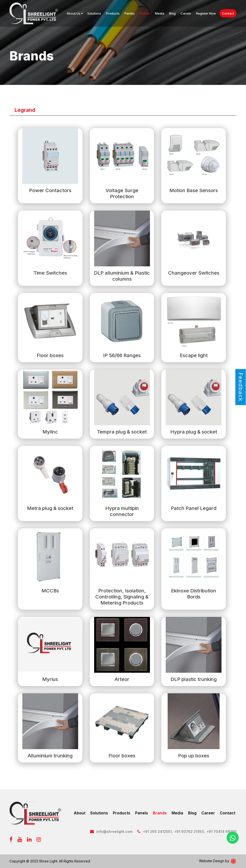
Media (160, 13)
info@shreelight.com (114, 831)
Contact (228, 13)
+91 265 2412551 (157, 831)
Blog (172, 13)
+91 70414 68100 (221, 831)
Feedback (241, 387)
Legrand (25, 110)
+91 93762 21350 (189, 831)
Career (186, 13)
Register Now (206, 13)
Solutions (94, 13)
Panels (130, 13)
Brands (145, 13)
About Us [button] (75, 13)
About (80, 813)
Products (113, 13)
